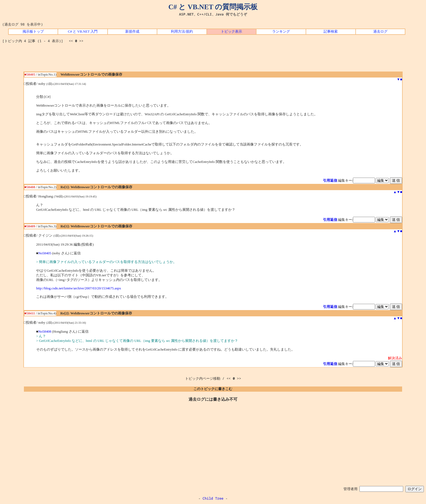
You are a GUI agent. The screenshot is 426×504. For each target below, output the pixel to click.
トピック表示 (231, 32)
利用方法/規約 (182, 32)
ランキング (281, 32)
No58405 (45, 253)
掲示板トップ (33, 32)
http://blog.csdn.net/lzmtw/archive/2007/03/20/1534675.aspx (79, 288)
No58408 (45, 332)
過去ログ (380, 32)
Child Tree (213, 498)
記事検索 (331, 32)
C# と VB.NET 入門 (83, 32)
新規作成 (132, 32)
